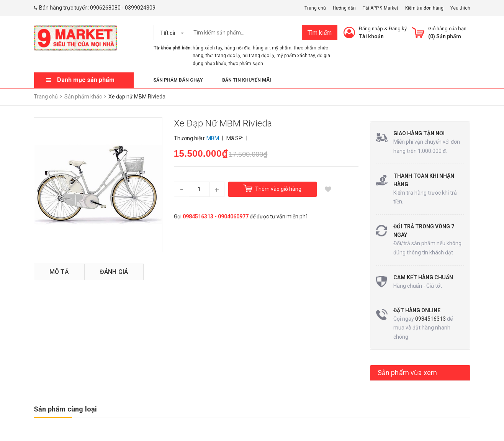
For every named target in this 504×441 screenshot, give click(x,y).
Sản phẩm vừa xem (407, 373)
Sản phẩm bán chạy (178, 80)
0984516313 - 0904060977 (216, 216)
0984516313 (430, 319)
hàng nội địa (237, 48)
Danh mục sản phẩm (86, 80)
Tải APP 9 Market (380, 8)
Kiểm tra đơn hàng (424, 8)
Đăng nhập (371, 29)
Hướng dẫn (344, 8)
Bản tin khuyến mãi (247, 80)
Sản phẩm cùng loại (65, 409)
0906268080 (105, 8)
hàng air (261, 48)
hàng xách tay (207, 48)
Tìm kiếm (320, 33)
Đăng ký (398, 29)
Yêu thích (460, 8)
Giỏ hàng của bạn (447, 29)
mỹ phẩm (282, 48)
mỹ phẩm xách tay (296, 56)
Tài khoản (371, 36)
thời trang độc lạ (223, 56)
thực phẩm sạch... (248, 64)
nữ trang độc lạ (258, 56)
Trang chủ (315, 8)
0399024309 (140, 8)
